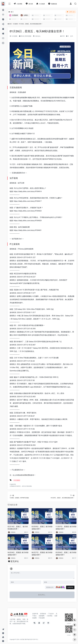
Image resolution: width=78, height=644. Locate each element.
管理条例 (43, 614)
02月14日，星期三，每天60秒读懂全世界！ (18, 528)
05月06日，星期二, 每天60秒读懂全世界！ (66, 554)
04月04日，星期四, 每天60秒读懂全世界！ (18, 554)
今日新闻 (15, 24)
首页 (10, 24)
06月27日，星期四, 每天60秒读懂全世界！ (42, 554)
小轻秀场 (49, 616)
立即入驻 (71, 12)
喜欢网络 (24, 475)
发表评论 (70, 587)
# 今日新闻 (17, 480)
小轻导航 (22, 639)
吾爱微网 (42, 616)
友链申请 (35, 614)
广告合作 (51, 614)
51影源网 (42, 618)
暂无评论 (15, 561)
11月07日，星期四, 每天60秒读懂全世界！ (66, 528)
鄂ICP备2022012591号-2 (31, 639)
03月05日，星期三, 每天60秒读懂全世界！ (42, 528)
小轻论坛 (37, 36)
